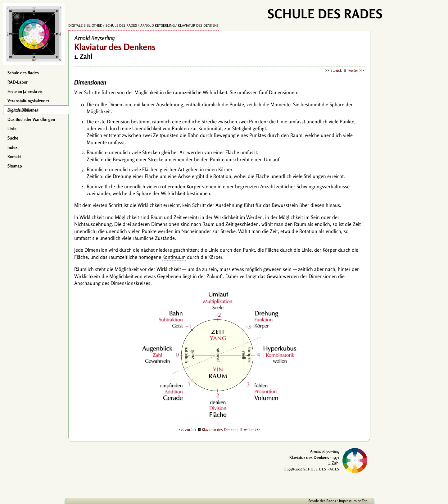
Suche (13, 138)
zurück (336, 70)
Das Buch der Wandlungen (31, 119)
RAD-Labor (18, 82)
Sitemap (15, 166)
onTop (361, 501)
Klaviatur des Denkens (198, 25)
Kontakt (14, 157)
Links (12, 129)
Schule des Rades (23, 73)
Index (12, 147)
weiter (353, 70)
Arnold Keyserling (158, 25)
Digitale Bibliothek (23, 110)
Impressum (346, 501)
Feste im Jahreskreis (25, 91)
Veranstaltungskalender (28, 101)
